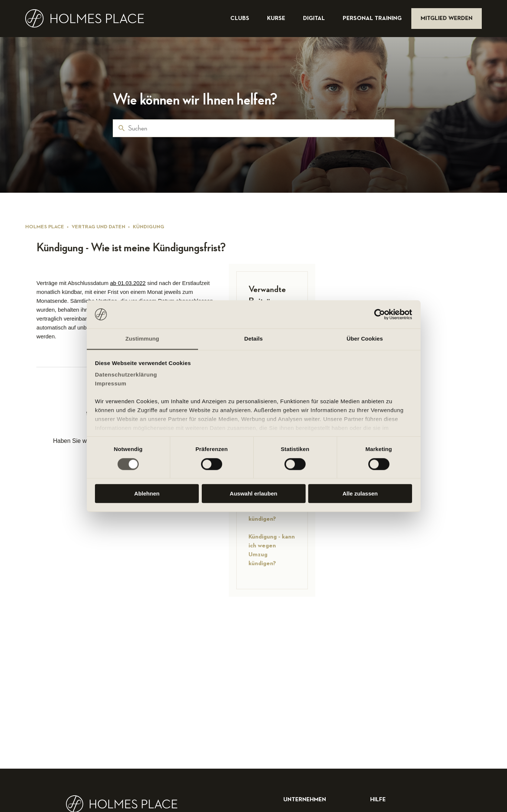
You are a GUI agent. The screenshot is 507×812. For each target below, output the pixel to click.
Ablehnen (147, 493)
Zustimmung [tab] (142, 339)
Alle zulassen (360, 493)
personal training (373, 19)
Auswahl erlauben (253, 493)
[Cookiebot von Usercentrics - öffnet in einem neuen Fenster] (380, 314)
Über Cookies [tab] (365, 339)
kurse (277, 19)
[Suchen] (254, 128)
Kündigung (149, 227)
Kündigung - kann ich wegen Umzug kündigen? (272, 550)
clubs (241, 19)
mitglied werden (447, 19)
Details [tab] (254, 339)
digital (315, 19)
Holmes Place (45, 227)
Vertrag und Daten (98, 227)
